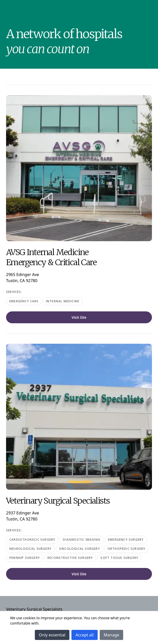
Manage (111, 635)
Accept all (85, 635)
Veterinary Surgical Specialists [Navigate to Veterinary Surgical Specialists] (34, 609)
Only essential (52, 635)
